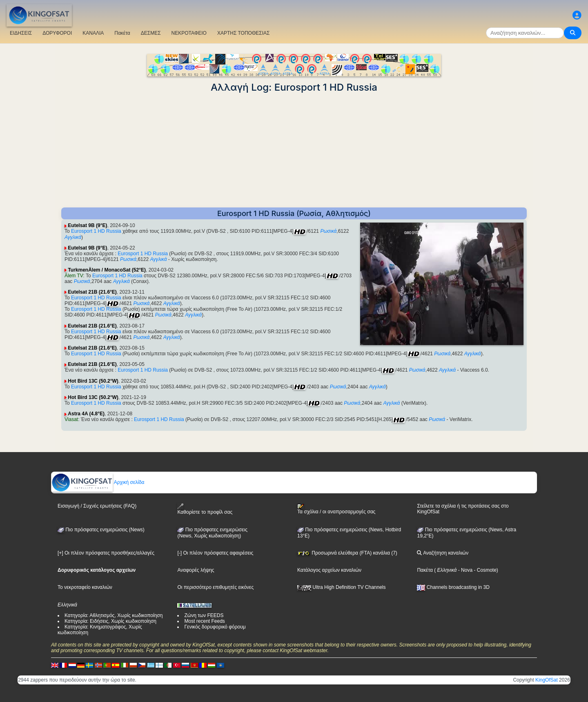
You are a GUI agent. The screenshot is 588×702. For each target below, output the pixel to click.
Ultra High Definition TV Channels (342, 587)
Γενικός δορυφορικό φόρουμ (215, 627)
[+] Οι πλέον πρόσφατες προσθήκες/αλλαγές (106, 553)
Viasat (71, 419)
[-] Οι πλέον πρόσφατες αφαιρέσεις (215, 553)
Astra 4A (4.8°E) (86, 414)
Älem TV (74, 276)
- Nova (464, 570)
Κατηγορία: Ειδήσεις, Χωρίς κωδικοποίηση (110, 621)
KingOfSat (547, 680)
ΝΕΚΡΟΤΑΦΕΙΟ (189, 33)
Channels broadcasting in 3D (453, 587)
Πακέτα (122, 33)
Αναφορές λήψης (196, 570)
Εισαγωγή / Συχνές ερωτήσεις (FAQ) (97, 506)
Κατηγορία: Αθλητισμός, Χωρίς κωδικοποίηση (114, 615)
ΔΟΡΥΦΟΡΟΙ (57, 33)
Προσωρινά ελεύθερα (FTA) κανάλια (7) (347, 553)
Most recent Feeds (204, 621)
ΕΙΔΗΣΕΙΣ (21, 33)
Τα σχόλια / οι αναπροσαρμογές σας (336, 509)
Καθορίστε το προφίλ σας (205, 509)
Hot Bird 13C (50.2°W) (93, 381)
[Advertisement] (294, 150)
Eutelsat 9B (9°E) (87, 225)
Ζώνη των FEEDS (204, 615)
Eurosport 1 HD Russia (96, 231)
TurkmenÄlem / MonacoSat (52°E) (107, 270)
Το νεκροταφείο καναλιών (85, 587)
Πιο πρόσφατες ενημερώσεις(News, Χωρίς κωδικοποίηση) (212, 533)
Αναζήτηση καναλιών (443, 553)
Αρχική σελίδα (98, 482)
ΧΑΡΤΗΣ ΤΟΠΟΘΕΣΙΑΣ (244, 33)
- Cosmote (484, 570)
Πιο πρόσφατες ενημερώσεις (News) (101, 530)
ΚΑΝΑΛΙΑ (93, 33)
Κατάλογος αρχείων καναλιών (329, 570)
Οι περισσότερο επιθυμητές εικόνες (215, 587)
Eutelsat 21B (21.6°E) (92, 292)
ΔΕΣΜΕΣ (151, 33)
